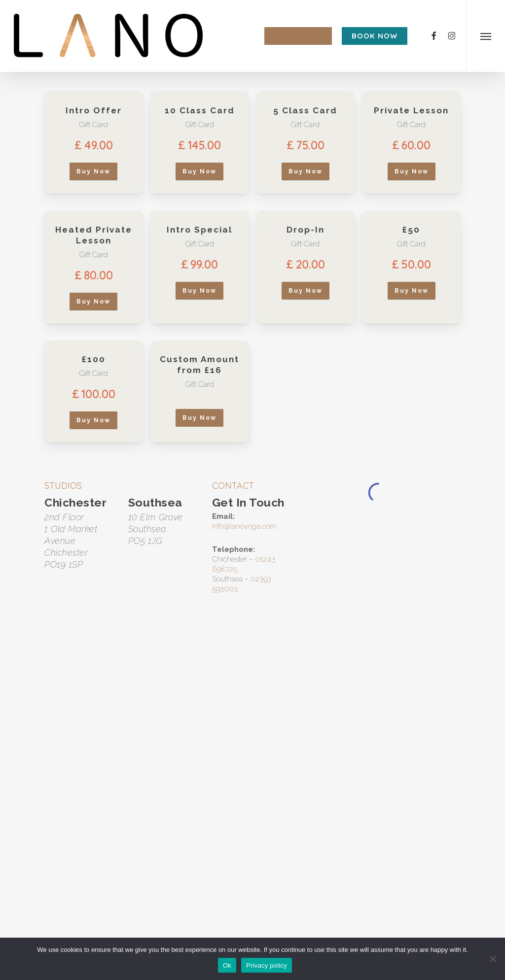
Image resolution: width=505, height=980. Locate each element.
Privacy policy (267, 965)
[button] (486, 36)
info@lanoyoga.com (244, 526)
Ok (227, 965)
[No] (493, 959)
